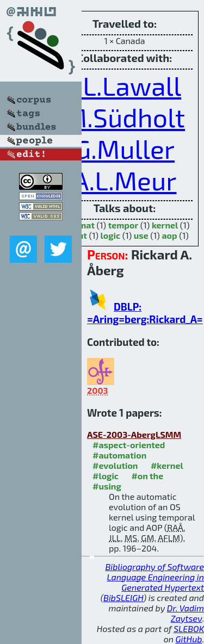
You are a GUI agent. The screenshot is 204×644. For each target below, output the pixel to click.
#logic (106, 476)
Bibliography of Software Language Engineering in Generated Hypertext (154, 577)
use (141, 235)
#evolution (115, 465)
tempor (123, 225)
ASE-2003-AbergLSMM (134, 434)
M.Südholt (125, 117)
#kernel (167, 465)
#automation (119, 455)
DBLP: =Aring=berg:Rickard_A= (145, 313)
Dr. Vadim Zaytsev (186, 613)
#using (107, 486)
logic (111, 235)
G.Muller (125, 148)
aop (169, 235)
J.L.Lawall (125, 85)
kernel (165, 225)
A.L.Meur (125, 180)
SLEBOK (189, 628)
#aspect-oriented (129, 445)
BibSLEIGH (123, 597)
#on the (147, 476)
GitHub (189, 639)
